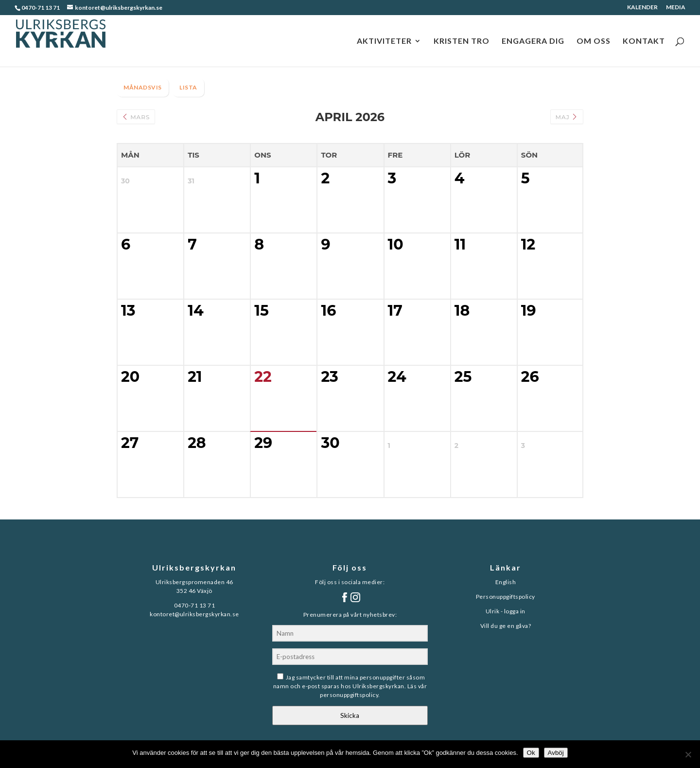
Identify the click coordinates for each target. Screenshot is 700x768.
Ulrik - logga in (506, 611)
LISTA (188, 87)
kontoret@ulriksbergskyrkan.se (194, 614)
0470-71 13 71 (41, 8)
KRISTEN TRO (462, 41)
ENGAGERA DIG (533, 41)
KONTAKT (644, 41)
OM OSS (594, 41)
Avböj (556, 753)
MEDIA (676, 8)
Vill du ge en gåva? (506, 626)
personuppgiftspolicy (349, 695)
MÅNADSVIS (143, 87)
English (506, 582)
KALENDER (642, 8)
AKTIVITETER (384, 41)
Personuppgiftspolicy (506, 597)
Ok (531, 753)
